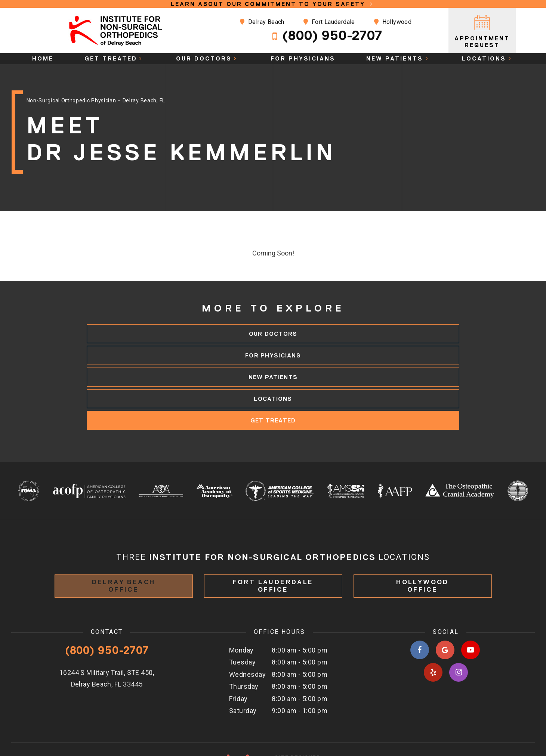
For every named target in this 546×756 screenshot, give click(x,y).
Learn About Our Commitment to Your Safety (273, 4)
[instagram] (459, 629)
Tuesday (242, 619)
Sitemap (440, 728)
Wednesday (247, 631)
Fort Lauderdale (294, 22)
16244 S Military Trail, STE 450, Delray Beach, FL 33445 (107, 635)
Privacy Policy (482, 728)
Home (43, 58)
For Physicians (303, 58)
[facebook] (420, 607)
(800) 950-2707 (290, 35)
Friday (238, 655)
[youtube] (471, 607)
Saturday (243, 668)
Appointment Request (482, 30)
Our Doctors (208, 58)
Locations (488, 58)
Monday (241, 607)
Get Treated (115, 58)
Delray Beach (227, 22)
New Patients (399, 58)
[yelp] (433, 629)
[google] (445, 607)
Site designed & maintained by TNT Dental (273, 724)
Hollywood (357, 22)
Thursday (244, 643)
